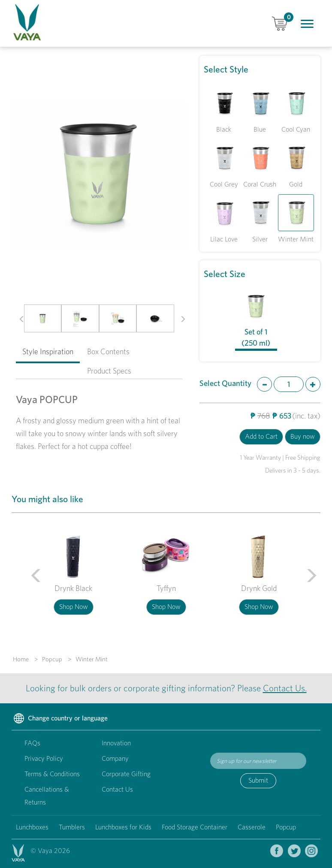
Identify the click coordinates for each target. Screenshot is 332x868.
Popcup (286, 827)
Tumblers (72, 827)
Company (115, 758)
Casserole (252, 827)
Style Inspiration (48, 351)
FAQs (32, 743)
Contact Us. (285, 688)
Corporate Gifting (126, 774)
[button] (18, 318)
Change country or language (60, 719)
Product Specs (109, 371)
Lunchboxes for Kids (123, 827)
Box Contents (108, 351)
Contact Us (117, 789)
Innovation (116, 743)
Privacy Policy (44, 758)
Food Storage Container (195, 827)
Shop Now (74, 607)
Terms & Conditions (52, 774)
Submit (258, 780)
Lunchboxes (32, 827)
